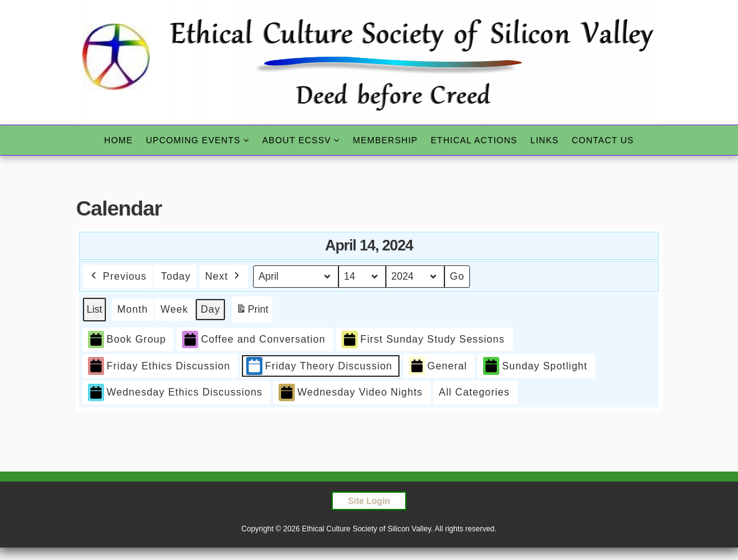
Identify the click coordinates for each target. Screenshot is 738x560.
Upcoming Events (193, 140)
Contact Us (603, 140)
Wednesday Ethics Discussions (175, 393)
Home (118, 140)
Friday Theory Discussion (319, 366)
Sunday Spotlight (535, 366)
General (438, 366)
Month (132, 309)
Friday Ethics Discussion (159, 366)
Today (176, 276)
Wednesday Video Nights (351, 393)
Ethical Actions (474, 140)
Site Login (369, 501)
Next (224, 277)
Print (252, 311)
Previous (117, 277)
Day (210, 309)
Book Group (127, 339)
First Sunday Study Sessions (423, 339)
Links (544, 140)
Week (174, 309)
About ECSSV (297, 140)
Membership (385, 140)
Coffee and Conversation (254, 339)
